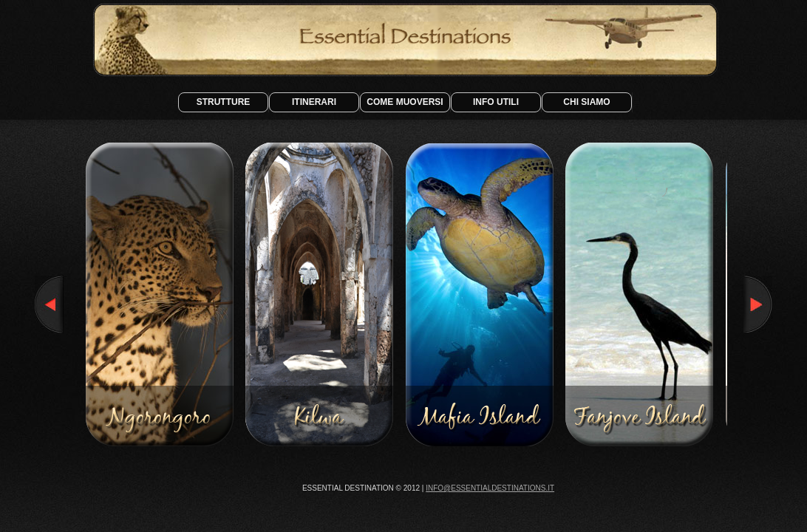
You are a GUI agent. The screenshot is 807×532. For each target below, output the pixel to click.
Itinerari (314, 102)
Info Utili (496, 102)
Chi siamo (586, 102)
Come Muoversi (405, 102)
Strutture (224, 102)
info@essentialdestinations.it (490, 488)
